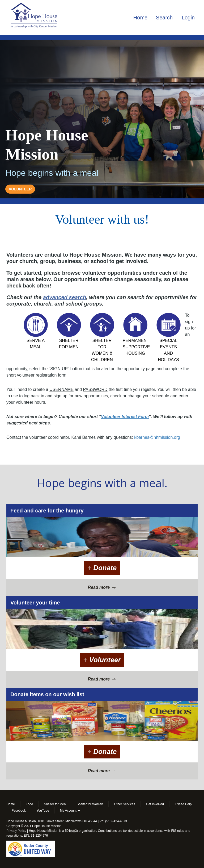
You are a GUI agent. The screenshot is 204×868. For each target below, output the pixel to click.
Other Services (124, 804)
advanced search (65, 297)
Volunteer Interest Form (125, 417)
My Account (70, 811)
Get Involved (155, 804)
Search (164, 18)
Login (188, 18)
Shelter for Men (55, 804)
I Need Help (183, 804)
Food (29, 804)
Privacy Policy (16, 831)
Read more (102, 587)
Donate (102, 568)
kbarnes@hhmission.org (157, 437)
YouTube (43, 811)
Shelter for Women (90, 804)
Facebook (19, 811)
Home (140, 18)
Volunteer (102, 660)
